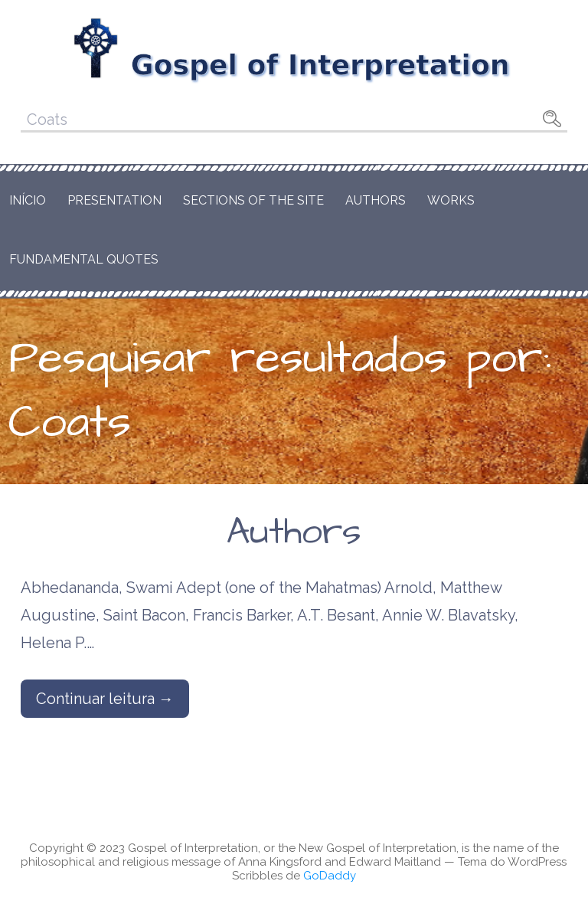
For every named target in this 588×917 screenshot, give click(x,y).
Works (451, 200)
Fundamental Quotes (84, 259)
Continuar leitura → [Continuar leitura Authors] (105, 699)
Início (28, 200)
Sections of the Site (253, 200)
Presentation (114, 200)
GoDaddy (330, 876)
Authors (376, 200)
